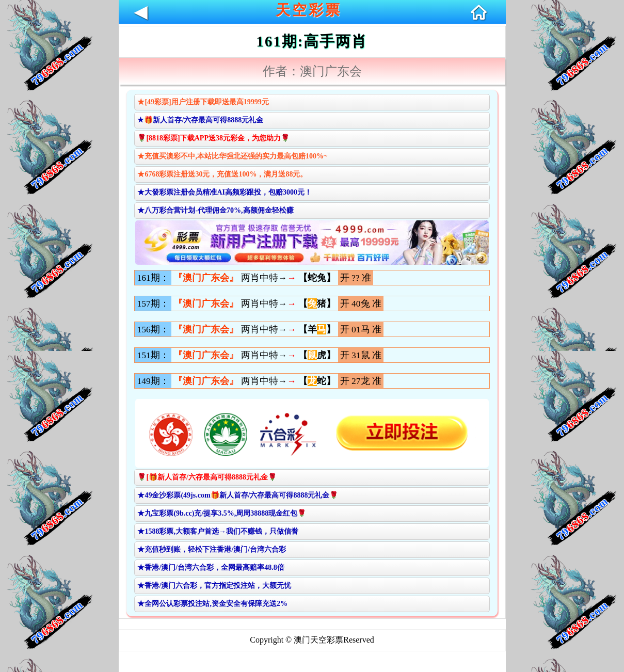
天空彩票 (309, 10)
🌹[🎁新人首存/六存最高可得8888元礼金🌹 (207, 477)
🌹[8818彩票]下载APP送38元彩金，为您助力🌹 (213, 138)
